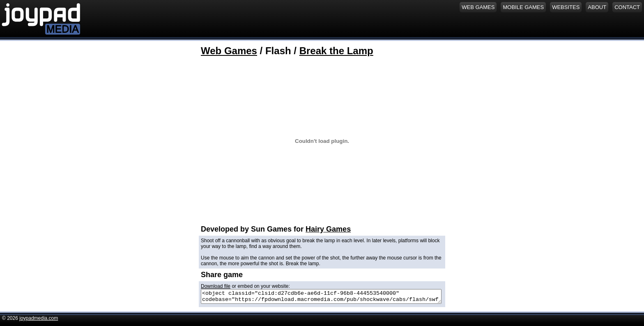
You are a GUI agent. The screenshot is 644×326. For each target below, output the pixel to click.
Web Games (229, 51)
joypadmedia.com (39, 321)
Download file (216, 286)
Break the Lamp (336, 51)
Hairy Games (328, 229)
